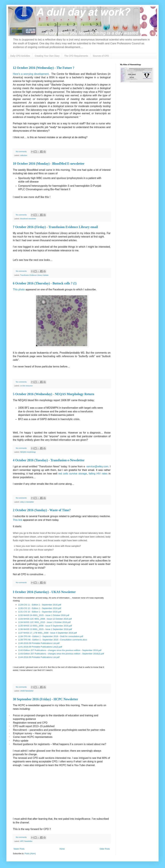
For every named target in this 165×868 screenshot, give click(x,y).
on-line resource (26, 386)
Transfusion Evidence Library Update (34, 275)
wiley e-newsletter (27, 502)
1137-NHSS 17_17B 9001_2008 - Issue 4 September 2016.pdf (47, 633)
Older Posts (105, 849)
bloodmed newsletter (28, 219)
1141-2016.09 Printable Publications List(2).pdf (40, 647)
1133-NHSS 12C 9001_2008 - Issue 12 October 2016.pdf (45, 619)
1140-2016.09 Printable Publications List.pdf (39, 643)
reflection (24, 155)
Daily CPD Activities (20, 56)
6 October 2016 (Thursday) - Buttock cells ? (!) (45, 283)
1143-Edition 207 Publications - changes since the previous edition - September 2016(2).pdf (61, 654)
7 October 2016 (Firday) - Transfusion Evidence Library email (55, 227)
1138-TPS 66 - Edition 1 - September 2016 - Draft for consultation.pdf (51, 636)
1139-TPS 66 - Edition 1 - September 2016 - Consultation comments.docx (53, 640)
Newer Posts (19, 849)
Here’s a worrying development (31, 74)
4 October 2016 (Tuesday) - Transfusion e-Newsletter (49, 460)
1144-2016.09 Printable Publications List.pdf (39, 657)
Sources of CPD (101, 56)
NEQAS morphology (28, 452)
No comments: (22, 152)
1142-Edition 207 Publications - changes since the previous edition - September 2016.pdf (60, 650)
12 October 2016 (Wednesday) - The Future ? (44, 68)
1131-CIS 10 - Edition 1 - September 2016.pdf (40, 612)
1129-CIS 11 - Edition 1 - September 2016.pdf (40, 605)
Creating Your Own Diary (47, 56)
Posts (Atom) (30, 854)
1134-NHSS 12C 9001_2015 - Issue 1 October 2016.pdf (44, 622)
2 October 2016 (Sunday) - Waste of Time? (42, 510)
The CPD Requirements (76, 56)
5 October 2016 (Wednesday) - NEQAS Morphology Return (54, 394)
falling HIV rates (98, 474)
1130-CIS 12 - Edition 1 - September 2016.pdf (40, 608)
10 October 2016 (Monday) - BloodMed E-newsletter (49, 164)
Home (62, 849)
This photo (19, 289)
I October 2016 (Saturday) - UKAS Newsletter (44, 592)
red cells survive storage (73, 474)
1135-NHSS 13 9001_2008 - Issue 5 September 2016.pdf (45, 626)
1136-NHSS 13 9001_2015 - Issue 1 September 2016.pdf (45, 629)
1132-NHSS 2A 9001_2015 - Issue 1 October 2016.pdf (44, 615)
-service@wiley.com (97, 467)
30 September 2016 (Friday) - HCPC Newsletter (45, 699)
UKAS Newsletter (27, 691)
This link (18, 520)
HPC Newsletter (26, 841)
